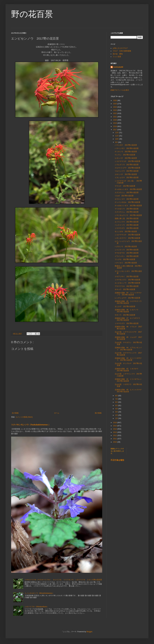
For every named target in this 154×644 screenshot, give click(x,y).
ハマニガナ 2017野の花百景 (126, 145)
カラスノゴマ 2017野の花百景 (127, 199)
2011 (115, 439)
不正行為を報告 (117, 460)
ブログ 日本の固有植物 (122, 51)
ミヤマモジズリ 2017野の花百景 (127, 280)
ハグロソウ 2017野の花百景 (126, 247)
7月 (117, 399)
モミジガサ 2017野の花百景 (126, 232)
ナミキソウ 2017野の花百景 (126, 152)
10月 (117, 139)
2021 (115, 117)
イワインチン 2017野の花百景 (127, 256)
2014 (115, 429)
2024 (115, 107)
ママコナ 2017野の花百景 (125, 186)
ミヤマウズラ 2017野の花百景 (127, 228)
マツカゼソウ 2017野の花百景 (127, 209)
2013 (115, 432)
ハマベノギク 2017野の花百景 (127, 148)
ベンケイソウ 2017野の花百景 (127, 225)
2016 (115, 423)
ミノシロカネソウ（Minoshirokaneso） (39, 593)
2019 (115, 123)
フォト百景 (117, 57)
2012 (115, 435)
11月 (117, 136)
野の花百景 (32, 14)
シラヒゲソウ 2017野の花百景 (127, 165)
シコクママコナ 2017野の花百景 (127, 161)
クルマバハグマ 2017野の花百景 (127, 168)
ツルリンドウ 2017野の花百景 (127, 171)
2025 (115, 104)
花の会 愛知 (118, 54)
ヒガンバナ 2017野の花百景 (126, 158)
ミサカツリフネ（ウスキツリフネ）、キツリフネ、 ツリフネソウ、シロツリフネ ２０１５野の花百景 (63, 580)
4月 (117, 409)
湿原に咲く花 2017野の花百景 (127, 219)
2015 (115, 426)
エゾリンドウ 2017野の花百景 (127, 222)
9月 (117, 142)
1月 (117, 418)
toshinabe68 (118, 67)
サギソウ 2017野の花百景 (125, 315)
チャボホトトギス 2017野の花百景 (128, 189)
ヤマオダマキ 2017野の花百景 (127, 253)
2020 (115, 120)
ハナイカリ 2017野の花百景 (126, 263)
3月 (117, 412)
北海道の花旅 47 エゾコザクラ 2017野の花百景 (128, 319)
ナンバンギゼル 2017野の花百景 (127, 202)
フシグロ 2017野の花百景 (125, 259)
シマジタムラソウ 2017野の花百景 (128, 215)
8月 (117, 396)
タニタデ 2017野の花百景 (125, 307)
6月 (117, 402)
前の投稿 (98, 413)
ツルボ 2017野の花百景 (124, 196)
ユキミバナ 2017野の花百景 (126, 174)
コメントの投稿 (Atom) (24, 417)
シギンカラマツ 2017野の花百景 (127, 238)
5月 (117, 406)
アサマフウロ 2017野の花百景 (127, 286)
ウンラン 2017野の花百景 (125, 155)
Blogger (89, 632)
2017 (115, 130)
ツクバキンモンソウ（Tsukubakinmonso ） (31, 425)
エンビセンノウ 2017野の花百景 (127, 283)
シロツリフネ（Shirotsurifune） (36, 607)
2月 (117, 415)
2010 (115, 442)
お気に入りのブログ (120, 48)
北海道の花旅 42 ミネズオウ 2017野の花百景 (127, 370)
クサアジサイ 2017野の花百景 (127, 277)
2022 (115, 113)
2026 (115, 101)
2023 (115, 110)
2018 (115, 126)
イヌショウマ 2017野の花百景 (127, 178)
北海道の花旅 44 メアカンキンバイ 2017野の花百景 (128, 349)
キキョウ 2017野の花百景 (125, 289)
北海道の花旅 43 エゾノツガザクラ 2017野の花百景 (128, 359)
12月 (117, 133)
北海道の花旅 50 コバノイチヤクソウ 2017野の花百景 (128, 294)
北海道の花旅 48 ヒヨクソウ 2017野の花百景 (127, 311)
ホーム (57, 413)
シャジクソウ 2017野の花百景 (127, 250)
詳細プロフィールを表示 (120, 90)
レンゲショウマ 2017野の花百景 (127, 298)
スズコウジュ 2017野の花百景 (127, 193)
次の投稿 (15, 413)
